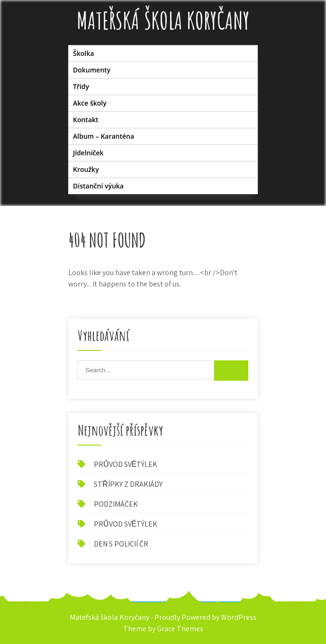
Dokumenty (92, 70)
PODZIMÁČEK (116, 504)
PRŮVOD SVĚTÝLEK (126, 464)
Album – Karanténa (104, 136)
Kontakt (86, 120)
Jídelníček (88, 153)
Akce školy (90, 103)
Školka (83, 53)
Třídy (81, 86)
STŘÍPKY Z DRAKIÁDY (128, 484)
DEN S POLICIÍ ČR (121, 544)
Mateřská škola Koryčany (163, 20)
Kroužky (86, 169)
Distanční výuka (98, 186)
